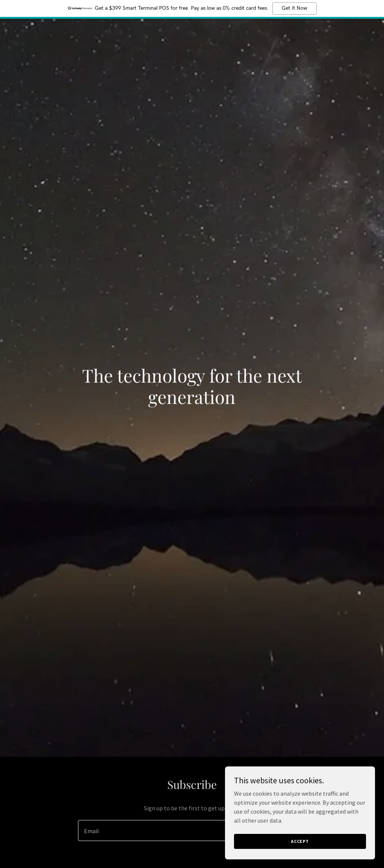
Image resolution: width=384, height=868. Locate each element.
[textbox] (164, 831)
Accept (300, 841)
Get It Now (294, 8)
